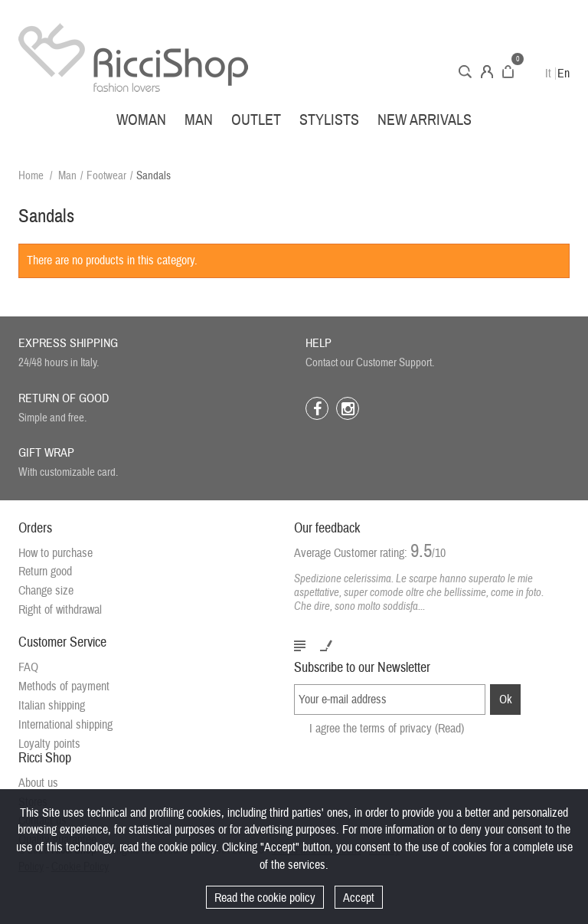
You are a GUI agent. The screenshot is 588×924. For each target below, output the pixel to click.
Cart (508, 72)
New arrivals (425, 120)
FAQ (28, 668)
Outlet (256, 120)
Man (199, 120)
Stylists (329, 120)
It (548, 74)
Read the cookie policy (265, 898)
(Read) (449, 742)
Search (465, 72)
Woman (141, 120)
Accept (359, 898)
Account (487, 72)
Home (31, 176)
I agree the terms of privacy (387, 742)
